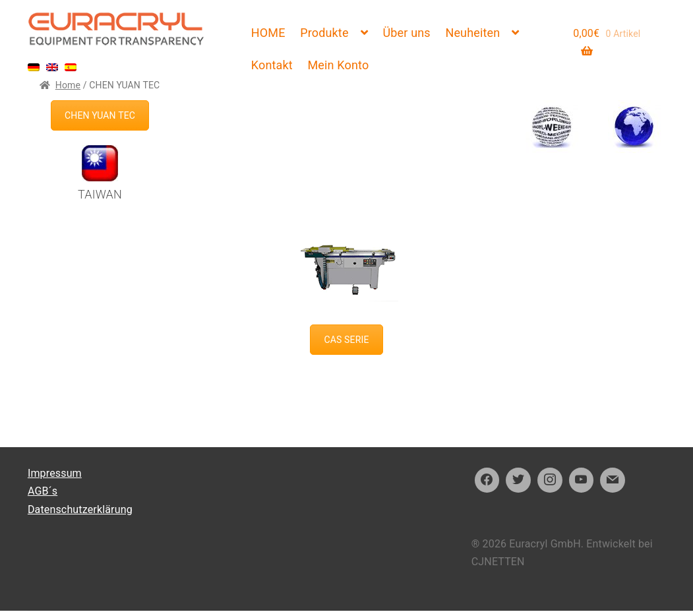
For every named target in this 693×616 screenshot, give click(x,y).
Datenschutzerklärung (80, 509)
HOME (268, 33)
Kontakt (272, 65)
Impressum (55, 473)
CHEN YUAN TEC (100, 115)
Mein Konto (338, 65)
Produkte (324, 33)
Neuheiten (472, 33)
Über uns (406, 33)
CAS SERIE (346, 340)
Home (68, 85)
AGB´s (43, 491)
